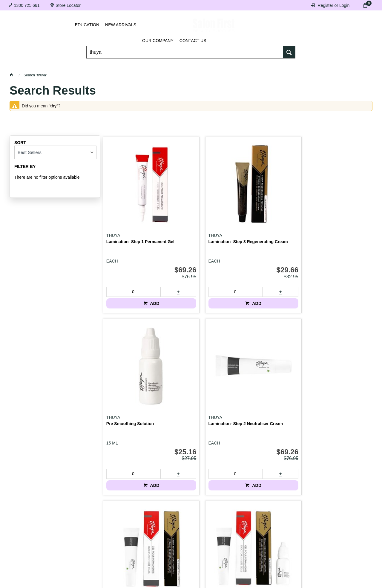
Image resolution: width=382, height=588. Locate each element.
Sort (20, 143)
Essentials (117, 66)
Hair (272, 66)
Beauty (307, 66)
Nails (158, 66)
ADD (137, 268)
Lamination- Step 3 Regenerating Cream (195, 209)
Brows (73, 66)
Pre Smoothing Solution (266, 206)
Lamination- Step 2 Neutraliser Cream (329, 209)
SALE (191, 81)
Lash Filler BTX (257, 354)
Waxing (236, 66)
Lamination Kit (121, 354)
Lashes (34, 66)
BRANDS (347, 66)
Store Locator (68, 5)
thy (53, 106)
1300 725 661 (27, 5)
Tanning (196, 66)
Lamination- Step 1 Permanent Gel (125, 209)
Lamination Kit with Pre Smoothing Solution (198, 356)
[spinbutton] (123, 256)
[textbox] (185, 48)
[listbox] (55, 152)
